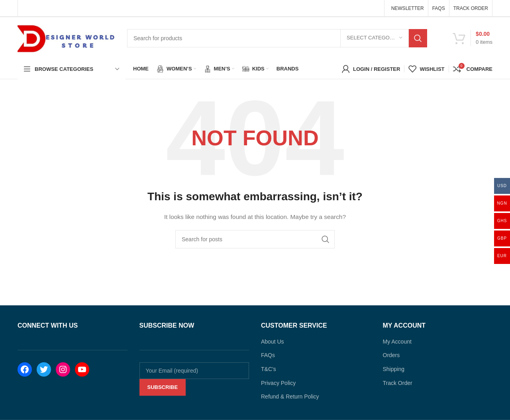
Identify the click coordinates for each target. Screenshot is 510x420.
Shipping (394, 369)
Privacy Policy (278, 383)
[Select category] (375, 38)
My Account (397, 342)
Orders (391, 355)
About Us (273, 342)
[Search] (277, 38)
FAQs (268, 355)
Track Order (398, 383)
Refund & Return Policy (290, 397)
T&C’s (269, 369)
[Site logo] (66, 37)
